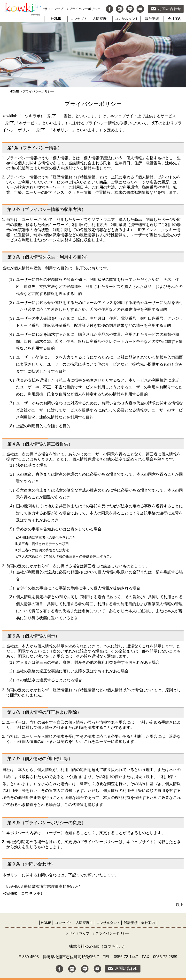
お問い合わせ (170, 9)
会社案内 (175, 19)
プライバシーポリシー (85, 9)
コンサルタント (127, 19)
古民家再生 (101, 19)
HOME (56, 18)
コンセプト (79, 19)
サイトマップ (54, 9)
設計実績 (152, 19)
